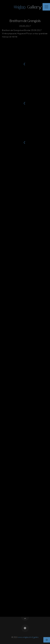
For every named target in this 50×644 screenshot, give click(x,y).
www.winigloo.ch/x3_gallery (28, 637)
